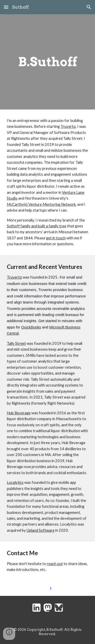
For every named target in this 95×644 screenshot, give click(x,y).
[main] (48, 62)
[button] (6, 7)
